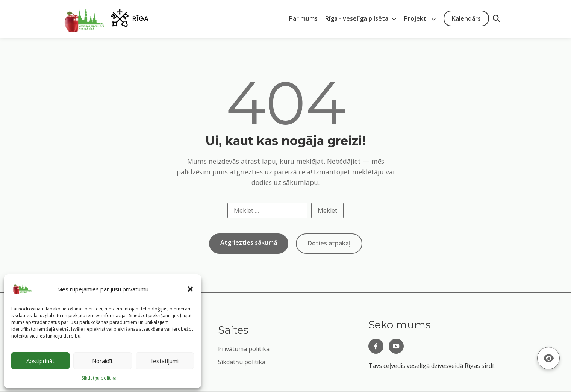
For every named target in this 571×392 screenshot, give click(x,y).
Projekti (420, 18)
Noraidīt (102, 361)
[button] (190, 289)
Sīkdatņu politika (242, 362)
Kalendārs (466, 18)
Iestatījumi (165, 361)
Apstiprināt (40, 361)
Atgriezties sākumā (249, 242)
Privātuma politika (244, 349)
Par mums (303, 18)
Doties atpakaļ (329, 243)
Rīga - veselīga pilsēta (361, 18)
